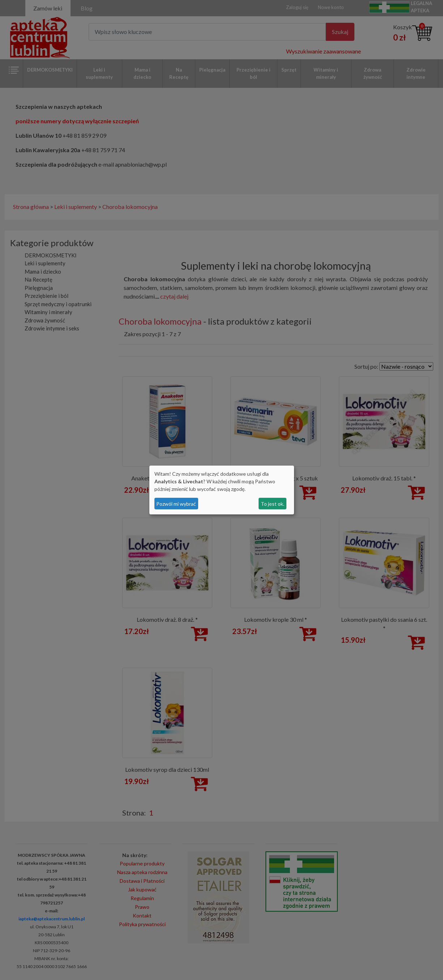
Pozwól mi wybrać (176, 504)
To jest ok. (272, 504)
